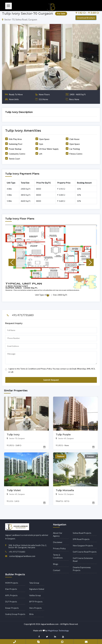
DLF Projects (11, 602)
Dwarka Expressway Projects (82, 569)
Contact (57, 570)
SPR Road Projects (81, 539)
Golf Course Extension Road (83, 560)
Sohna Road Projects (82, 533)
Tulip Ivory (13, 435)
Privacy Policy (59, 548)
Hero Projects (35, 608)
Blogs (56, 564)
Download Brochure (86, 18)
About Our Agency (58, 534)
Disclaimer (58, 542)
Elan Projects (11, 589)
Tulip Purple (63, 435)
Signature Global (37, 589)
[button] (9, 57)
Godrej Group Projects (15, 614)
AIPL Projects (11, 595)
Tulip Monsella (65, 490)
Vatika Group (35, 595)
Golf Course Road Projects (85, 552)
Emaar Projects (12, 608)
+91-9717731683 (23, 315)
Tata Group (34, 583)
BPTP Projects (36, 602)
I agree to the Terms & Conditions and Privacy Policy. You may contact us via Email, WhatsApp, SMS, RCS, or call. (50, 370)
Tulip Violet (14, 490)
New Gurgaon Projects (83, 546)
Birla (31, 614)
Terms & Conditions (58, 556)
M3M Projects (12, 583)
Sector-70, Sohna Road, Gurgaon (20, 20)
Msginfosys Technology (58, 631)
